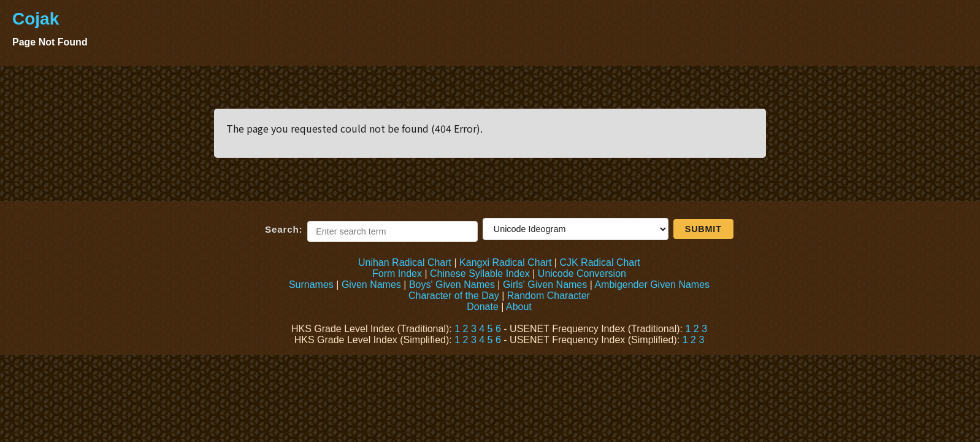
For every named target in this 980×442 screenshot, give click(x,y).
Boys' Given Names (452, 285)
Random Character (549, 296)
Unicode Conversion (582, 273)
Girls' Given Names (545, 285)
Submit (703, 229)
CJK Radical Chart (600, 262)
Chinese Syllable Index (480, 273)
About (519, 307)
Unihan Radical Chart (405, 262)
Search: (284, 229)
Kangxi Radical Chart (505, 262)
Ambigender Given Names (652, 285)
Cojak (36, 19)
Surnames (311, 285)
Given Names (371, 285)
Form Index (397, 273)
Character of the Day (454, 296)
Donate (483, 307)
